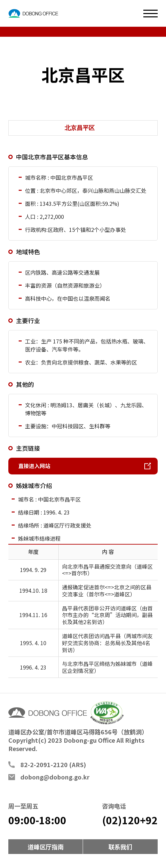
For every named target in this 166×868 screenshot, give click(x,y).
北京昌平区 (80, 128)
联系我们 (120, 847)
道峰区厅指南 (46, 847)
